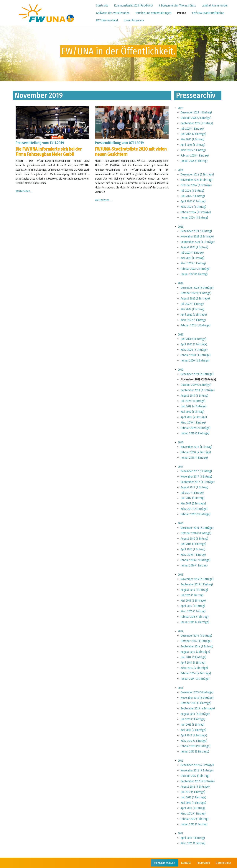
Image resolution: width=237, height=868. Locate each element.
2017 (181, 467)
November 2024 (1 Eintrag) (196, 180)
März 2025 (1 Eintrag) (193, 150)
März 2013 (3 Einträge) (194, 741)
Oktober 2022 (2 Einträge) (196, 293)
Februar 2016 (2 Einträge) (195, 560)
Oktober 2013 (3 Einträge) (196, 703)
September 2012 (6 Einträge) (198, 781)
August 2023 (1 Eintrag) (194, 247)
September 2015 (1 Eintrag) (197, 584)
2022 (181, 283)
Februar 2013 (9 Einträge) (195, 746)
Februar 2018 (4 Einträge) (196, 452)
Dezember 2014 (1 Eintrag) (196, 636)
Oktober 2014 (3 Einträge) (196, 641)
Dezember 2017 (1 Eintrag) (196, 471)
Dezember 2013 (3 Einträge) (197, 692)
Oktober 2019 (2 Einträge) (196, 385)
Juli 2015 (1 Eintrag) (192, 595)
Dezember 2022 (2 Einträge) (197, 288)
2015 (180, 575)
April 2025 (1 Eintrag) (193, 145)
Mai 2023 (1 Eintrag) (192, 258)
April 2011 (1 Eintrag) (193, 838)
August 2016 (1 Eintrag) (194, 539)
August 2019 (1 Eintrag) (194, 396)
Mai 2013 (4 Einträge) (193, 730)
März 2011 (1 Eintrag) (193, 843)
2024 (181, 170)
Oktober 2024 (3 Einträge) (196, 185)
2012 (180, 761)
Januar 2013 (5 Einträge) (195, 751)
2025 (181, 108)
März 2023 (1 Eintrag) (193, 263)
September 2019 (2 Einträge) (198, 390)
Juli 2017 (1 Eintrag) (192, 493)
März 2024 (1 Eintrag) (193, 207)
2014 (181, 631)
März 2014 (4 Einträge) (194, 668)
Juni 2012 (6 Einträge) (193, 797)
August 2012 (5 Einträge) (195, 787)
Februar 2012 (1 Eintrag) (195, 819)
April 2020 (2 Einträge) (194, 344)
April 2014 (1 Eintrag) (193, 663)
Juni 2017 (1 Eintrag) (192, 498)
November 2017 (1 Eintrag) (196, 477)
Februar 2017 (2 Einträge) (195, 514)
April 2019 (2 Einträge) (194, 417)
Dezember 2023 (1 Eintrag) (196, 231)
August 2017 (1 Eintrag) (194, 487)
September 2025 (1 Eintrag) (197, 123)
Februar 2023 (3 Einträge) (195, 269)
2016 (181, 523)
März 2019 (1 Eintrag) (193, 422)
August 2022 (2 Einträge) (195, 298)
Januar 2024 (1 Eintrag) (194, 218)
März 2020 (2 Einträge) (194, 350)
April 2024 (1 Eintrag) (193, 201)
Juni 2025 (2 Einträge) (193, 134)
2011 (180, 833)
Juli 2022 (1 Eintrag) (192, 304)
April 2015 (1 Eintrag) (193, 606)
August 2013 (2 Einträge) (195, 714)
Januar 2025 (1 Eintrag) (194, 161)
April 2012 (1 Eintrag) (193, 808)
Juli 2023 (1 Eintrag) (192, 253)
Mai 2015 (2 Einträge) (193, 601)
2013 (180, 688)
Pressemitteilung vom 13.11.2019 (40, 143)
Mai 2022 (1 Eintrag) (192, 309)
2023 (181, 227)
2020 (181, 334)
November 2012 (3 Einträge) (197, 770)
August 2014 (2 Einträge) (195, 652)
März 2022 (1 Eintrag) (193, 320)
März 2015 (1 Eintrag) (193, 611)
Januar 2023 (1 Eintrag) (194, 274)
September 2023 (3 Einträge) (198, 242)
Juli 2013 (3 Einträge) (193, 719)
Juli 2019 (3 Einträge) (193, 401)
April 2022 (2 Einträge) (194, 315)
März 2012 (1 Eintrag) (193, 814)
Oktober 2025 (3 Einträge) (196, 118)
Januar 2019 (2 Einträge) (195, 433)
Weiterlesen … (24, 191)
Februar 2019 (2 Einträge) (195, 428)
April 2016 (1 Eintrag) (193, 549)
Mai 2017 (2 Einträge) (193, 503)
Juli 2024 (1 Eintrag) (192, 191)
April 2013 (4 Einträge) (194, 735)
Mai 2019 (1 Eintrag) (192, 412)
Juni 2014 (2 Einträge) (193, 657)
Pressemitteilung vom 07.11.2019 (119, 143)
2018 (181, 442)
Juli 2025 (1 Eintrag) (192, 129)
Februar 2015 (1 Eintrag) (195, 617)
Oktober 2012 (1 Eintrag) (195, 776)
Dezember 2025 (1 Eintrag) (196, 112)
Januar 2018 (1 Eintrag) (194, 458)
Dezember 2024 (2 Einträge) (197, 174)
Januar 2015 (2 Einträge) (195, 622)
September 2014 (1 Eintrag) (197, 646)
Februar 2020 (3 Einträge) (196, 355)
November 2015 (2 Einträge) (197, 579)
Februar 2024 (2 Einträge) (196, 212)
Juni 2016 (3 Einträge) (193, 544)
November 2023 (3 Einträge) (197, 236)
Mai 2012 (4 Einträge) (193, 803)
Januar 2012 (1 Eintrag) (194, 824)
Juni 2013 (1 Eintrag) (192, 725)
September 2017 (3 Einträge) (198, 482)
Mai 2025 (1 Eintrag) (192, 139)
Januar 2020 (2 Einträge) (195, 360)
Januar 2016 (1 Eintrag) (194, 565)
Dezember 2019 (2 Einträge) (197, 374)
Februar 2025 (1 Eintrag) (195, 155)
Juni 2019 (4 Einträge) (194, 406)
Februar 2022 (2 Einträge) (195, 325)
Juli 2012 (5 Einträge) (193, 792)
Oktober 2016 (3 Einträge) (196, 533)
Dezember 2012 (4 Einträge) (197, 765)
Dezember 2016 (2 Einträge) (197, 528)
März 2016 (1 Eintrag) (193, 555)
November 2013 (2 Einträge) (197, 698)
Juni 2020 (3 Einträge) (193, 339)
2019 (181, 370)
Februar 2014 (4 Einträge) (196, 673)
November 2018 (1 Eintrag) (196, 447)
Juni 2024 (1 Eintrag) (193, 196)
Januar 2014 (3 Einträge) (195, 679)
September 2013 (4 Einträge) (198, 708)
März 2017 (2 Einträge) (194, 509)
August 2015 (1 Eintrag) (194, 590)
